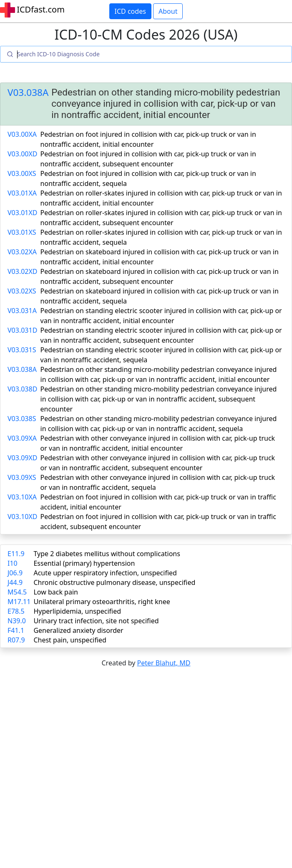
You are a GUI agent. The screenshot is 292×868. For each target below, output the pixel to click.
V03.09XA (22, 438)
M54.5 (17, 592)
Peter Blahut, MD (164, 663)
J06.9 (15, 573)
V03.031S (22, 350)
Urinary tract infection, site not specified (96, 621)
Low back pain (56, 592)
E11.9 (16, 554)
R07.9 (16, 640)
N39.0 (17, 621)
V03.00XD (23, 154)
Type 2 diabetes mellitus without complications (107, 554)
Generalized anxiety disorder (78, 630)
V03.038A (28, 92)
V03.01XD (23, 213)
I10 (13, 563)
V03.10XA (22, 497)
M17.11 (19, 602)
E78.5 (16, 611)
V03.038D (22, 389)
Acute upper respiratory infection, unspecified (105, 573)
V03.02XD (23, 271)
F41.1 (16, 630)
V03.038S (22, 419)
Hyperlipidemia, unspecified (77, 611)
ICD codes (130, 11)
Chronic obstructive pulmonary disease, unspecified (114, 582)
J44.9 (15, 582)
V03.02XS (22, 291)
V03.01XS (22, 232)
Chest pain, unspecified (70, 640)
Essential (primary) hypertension (84, 563)
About (168, 11)
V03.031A (22, 311)
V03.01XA (22, 193)
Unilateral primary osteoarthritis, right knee (102, 602)
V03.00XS (22, 173)
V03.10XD (23, 517)
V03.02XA (22, 252)
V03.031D (22, 330)
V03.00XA (22, 134)
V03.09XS (22, 477)
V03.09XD (23, 458)
